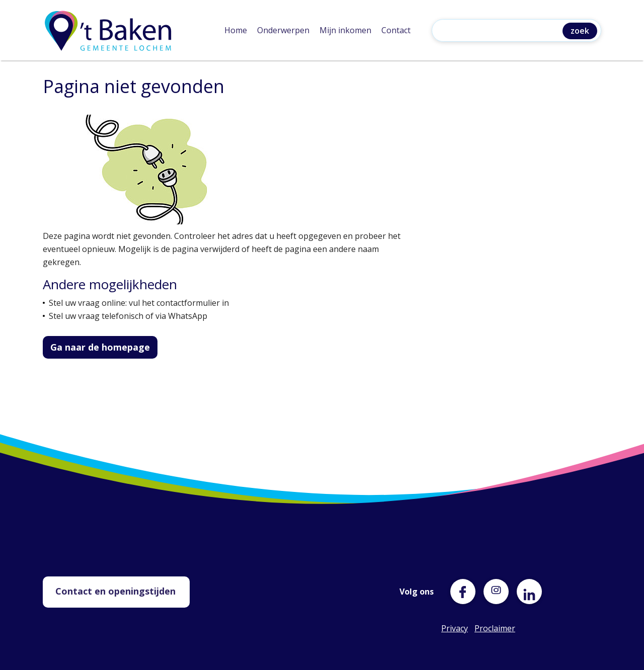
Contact (396, 30)
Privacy (454, 628)
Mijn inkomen (345, 30)
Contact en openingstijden (115, 591)
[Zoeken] (500, 31)
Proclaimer (487, 628)
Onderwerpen (283, 30)
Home (236, 30)
